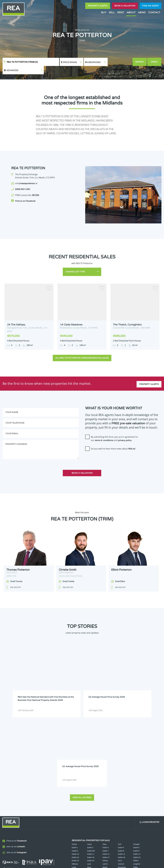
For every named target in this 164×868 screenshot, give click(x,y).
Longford (137, 772)
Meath (105, 775)
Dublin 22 (75, 769)
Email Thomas (16, 572)
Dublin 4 (121, 756)
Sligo (89, 779)
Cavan (89, 752)
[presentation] (105, 449)
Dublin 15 (75, 766)
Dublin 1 (75, 756)
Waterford (122, 779)
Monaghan (122, 775)
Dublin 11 (91, 762)
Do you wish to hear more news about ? (113, 440)
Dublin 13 (121, 762)
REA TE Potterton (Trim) (22, 62)
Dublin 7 (106, 759)
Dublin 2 (90, 756)
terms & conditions (104, 431)
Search (140, 62)
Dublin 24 (91, 769)
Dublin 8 (121, 759)
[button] (120, 62)
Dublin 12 (106, 762)
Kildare (136, 769)
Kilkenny (75, 772)
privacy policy (125, 431)
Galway (105, 769)
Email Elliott (120, 572)
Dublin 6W (91, 759)
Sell (112, 12)
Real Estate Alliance (43, 864)
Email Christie (68, 572)
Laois (89, 772)
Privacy (99, 864)
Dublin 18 (121, 766)
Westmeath (137, 779)
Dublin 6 (75, 759)
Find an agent (151, 6)
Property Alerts (98, 6)
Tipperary (106, 779)
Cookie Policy (66, 864)
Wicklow (90, 782)
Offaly (135, 775)
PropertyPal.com (132, 864)
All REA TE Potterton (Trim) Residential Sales (82, 349)
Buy (104, 12)
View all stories (82, 705)
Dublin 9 (136, 759)
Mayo (89, 775)
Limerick (121, 772)
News (142, 12)
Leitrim (105, 772)
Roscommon (76, 779)
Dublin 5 (136, 756)
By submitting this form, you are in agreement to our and (114, 429)
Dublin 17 (106, 766)
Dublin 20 (137, 766)
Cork (120, 752)
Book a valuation (125, 6)
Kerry (120, 769)
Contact (154, 12)
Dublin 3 (106, 756)
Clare (104, 752)
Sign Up (47, 797)
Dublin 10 (75, 762)
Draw (154, 62)
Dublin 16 (91, 766)
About (131, 12)
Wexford (75, 782)
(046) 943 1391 (23, 181)
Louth (74, 775)
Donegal (136, 752)
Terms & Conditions (83, 864)
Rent (121, 12)
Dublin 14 (137, 762)
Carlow (74, 752)
